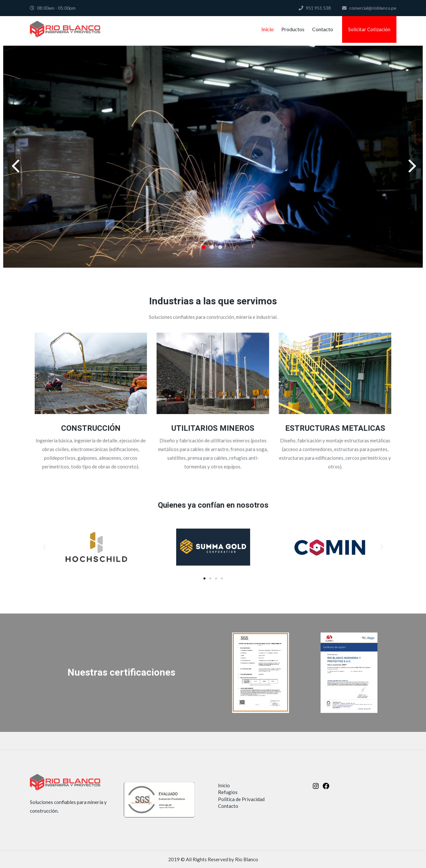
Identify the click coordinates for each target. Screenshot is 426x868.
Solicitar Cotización (369, 29)
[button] (44, 547)
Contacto (323, 29)
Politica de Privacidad (241, 799)
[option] (213, 157)
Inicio (267, 29)
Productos (293, 29)
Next (412, 157)
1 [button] (204, 247)
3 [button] (220, 247)
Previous (14, 157)
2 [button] (212, 247)
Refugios (228, 792)
